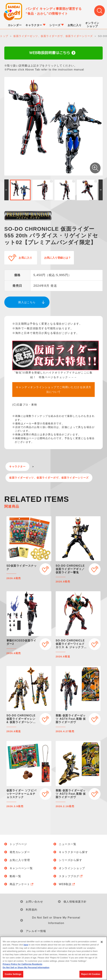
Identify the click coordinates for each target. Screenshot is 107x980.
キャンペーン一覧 (21, 868)
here (26, 946)
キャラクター (17, 467)
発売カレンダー (20, 852)
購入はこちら (27, 302)
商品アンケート (22, 884)
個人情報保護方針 (75, 902)
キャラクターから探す (73, 852)
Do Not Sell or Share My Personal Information (56, 920)
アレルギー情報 (36, 931)
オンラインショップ (72, 868)
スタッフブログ (71, 876)
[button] (6, 190)
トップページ (18, 844)
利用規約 (32, 910)
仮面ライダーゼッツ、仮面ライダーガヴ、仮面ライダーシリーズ (49, 478)
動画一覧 (15, 876)
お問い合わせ (34, 902)
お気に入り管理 (20, 860)
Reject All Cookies (91, 976)
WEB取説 (67, 884)
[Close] (102, 943)
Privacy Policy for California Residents (22, 966)
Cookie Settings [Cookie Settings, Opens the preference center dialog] (13, 976)
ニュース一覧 (68, 844)
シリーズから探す (70, 860)
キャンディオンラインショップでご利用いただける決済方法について (54, 389)
